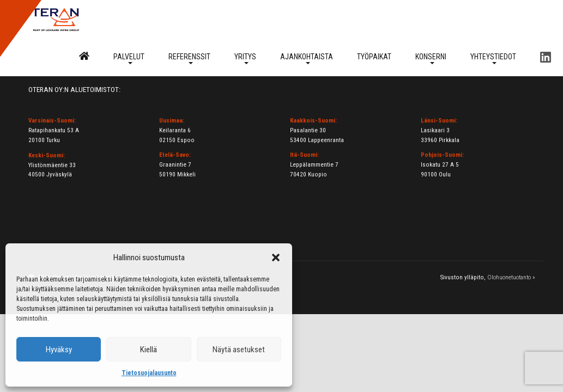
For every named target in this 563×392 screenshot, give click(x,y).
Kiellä (149, 350)
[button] (276, 258)
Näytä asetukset (239, 350)
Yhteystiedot (493, 58)
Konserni (431, 58)
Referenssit (189, 58)
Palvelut (129, 58)
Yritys (245, 58)
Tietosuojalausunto (149, 373)
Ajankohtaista (307, 58)
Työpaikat (374, 57)
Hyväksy (59, 350)
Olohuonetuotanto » (511, 277)
